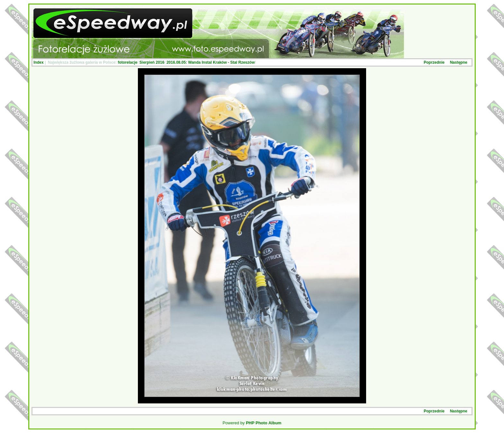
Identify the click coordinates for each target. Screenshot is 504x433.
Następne (459, 62)
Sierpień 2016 (152, 62)
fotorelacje (127, 62)
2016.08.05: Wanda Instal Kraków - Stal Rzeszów (211, 62)
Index (38, 62)
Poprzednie (434, 62)
